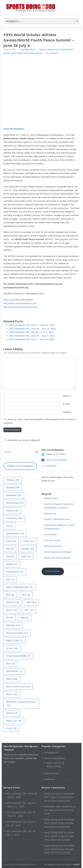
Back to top (9, 300)
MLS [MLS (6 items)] (26, 595)
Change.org (50, 514)
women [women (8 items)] (12, 713)
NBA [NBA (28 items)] (31, 603)
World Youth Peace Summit (30, 53)
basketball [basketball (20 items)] (14, 495)
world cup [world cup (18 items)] (14, 721)
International (52, 50)
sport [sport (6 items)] (11, 664)
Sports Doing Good (11, 864)
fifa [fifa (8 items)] (10, 549)
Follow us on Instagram (20, 466)
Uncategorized (51, 752)
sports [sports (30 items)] (12, 679)
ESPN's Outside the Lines (57, 519)
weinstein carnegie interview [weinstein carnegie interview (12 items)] (21, 704)
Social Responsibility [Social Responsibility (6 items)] (18, 656)
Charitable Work (28, 50)
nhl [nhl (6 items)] (10, 618)
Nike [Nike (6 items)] (25, 618)
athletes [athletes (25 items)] (13, 480)
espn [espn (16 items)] (11, 541)
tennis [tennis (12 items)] (12, 694)
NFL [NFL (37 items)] (29, 610)
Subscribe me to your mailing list (22, 440)
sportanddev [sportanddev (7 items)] (14, 671)
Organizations (51, 773)
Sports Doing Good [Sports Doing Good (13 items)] (18, 687)
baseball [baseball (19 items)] (13, 488)
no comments (52, 53)
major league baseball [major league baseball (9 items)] (19, 587)
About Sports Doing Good (57, 801)
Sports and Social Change (57, 558)
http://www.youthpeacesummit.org (20, 307)
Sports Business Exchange (58, 552)
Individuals (49, 779)
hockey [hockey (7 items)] (12, 564)
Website (67, 412)
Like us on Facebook (56, 460)
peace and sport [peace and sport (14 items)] (17, 633)
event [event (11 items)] (29, 541)
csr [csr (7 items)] (10, 526)
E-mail (66, 404)
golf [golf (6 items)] (10, 557)
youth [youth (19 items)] (11, 728)
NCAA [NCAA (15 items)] (12, 610)
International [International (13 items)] (15, 572)
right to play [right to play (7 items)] (14, 641)
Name (66, 396)
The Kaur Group (52, 540)
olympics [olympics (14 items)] (13, 625)
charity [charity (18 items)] (12, 511)
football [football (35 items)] (27, 549)
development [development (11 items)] (15, 534)
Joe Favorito (50, 535)
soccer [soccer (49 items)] (12, 648)
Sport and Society (53, 546)
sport (14, 53)
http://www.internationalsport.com (20, 303)
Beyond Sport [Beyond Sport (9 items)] (15, 503)
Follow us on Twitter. (56, 454)
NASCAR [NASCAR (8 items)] (13, 603)
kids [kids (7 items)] (10, 580)
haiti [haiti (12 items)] (26, 557)
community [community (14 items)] (14, 518)
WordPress (32, 864)
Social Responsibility (54, 758)
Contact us (51, 466)
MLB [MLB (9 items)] (10, 595)
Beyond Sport (51, 498)
